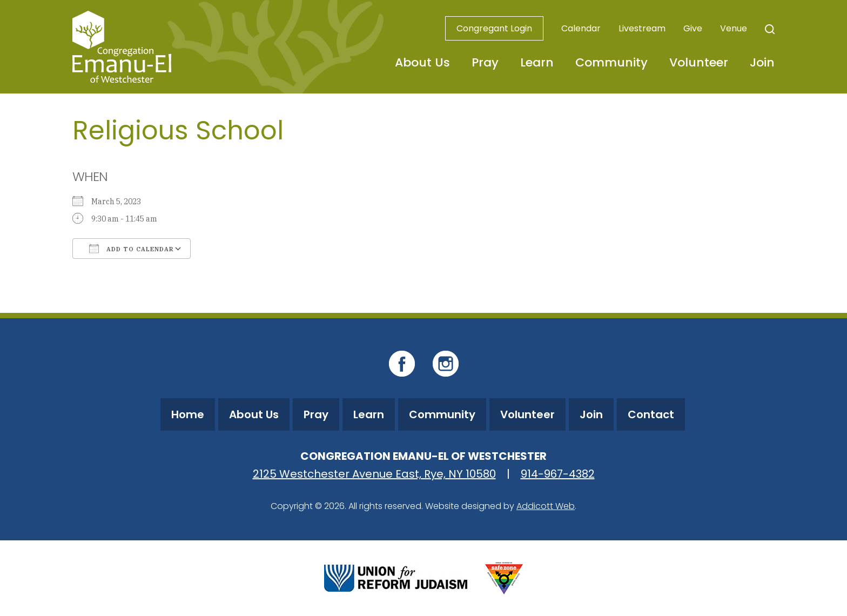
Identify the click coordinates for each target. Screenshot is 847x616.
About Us (422, 62)
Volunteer (699, 62)
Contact (651, 414)
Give (693, 28)
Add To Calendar (132, 249)
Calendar (581, 28)
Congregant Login (494, 28)
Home (188, 414)
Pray (485, 62)
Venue (734, 28)
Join (762, 62)
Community (611, 62)
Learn (537, 62)
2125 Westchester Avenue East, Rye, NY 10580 (374, 474)
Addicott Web (546, 506)
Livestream (642, 28)
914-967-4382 (558, 474)
